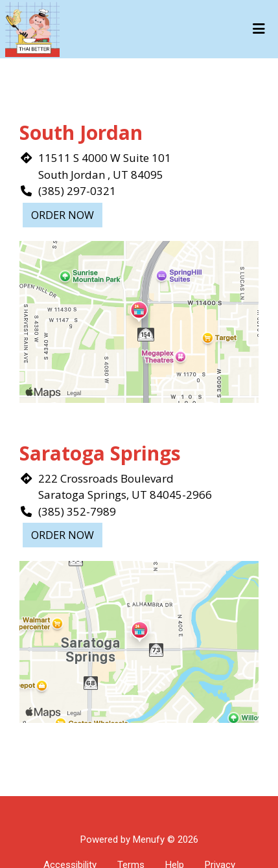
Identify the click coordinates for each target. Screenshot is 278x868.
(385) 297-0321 (77, 191)
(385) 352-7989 (77, 511)
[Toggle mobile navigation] (259, 29)
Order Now (63, 215)
